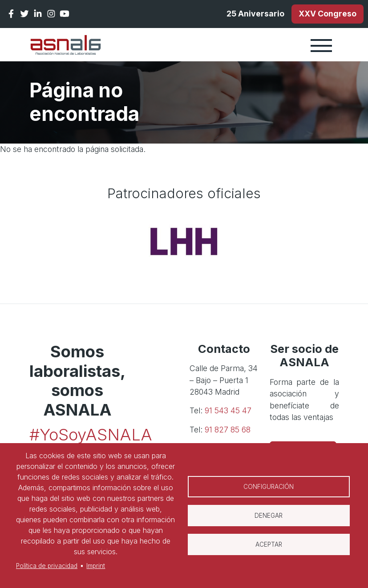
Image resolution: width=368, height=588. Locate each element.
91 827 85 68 (228, 430)
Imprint (96, 566)
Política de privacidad (47, 566)
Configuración (269, 487)
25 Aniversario (255, 14)
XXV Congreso (328, 14)
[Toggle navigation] (321, 45)
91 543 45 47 (228, 410)
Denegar (269, 516)
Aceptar (269, 544)
